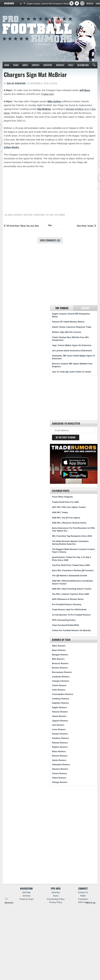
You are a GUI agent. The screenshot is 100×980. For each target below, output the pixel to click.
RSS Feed (83, 902)
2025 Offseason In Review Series (68, 599)
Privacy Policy (56, 902)
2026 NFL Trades (60, 512)
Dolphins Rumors (60, 703)
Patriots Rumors (60, 743)
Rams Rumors (59, 751)
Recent (85, 308)
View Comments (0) (50, 240)
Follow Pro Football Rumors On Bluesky (71, 630)
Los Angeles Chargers (13, 215)
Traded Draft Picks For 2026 (65, 502)
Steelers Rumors (60, 769)
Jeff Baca (85, 90)
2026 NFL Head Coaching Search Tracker (72, 589)
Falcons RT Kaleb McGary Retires (68, 322)
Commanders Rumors (63, 694)
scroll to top (91, 901)
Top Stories (62, 308)
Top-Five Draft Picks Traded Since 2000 (71, 565)
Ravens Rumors (60, 756)
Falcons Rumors (60, 712)
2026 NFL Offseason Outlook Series (69, 523)
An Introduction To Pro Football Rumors (71, 615)
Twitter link (47, 94)
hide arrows (9, 901)
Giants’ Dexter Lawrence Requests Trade (72, 327)
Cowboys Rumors (61, 699)
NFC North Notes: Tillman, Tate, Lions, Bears (23, 226)
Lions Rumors (59, 729)
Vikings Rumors (60, 782)
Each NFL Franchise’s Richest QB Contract (73, 570)
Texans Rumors (60, 773)
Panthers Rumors (60, 738)
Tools (71, 65)
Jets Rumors (58, 725)
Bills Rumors (58, 659)
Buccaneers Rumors (62, 672)
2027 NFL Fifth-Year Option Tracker (69, 507)
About (25, 65)
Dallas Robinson (16, 83)
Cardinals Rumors (61, 677)
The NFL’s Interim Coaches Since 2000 (71, 594)
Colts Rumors (59, 690)
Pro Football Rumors (14, 15)
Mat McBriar (44, 109)
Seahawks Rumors (61, 764)
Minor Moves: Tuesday (85, 226)
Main (50, 225)
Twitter (83, 896)
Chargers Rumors (61, 681)
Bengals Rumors (60, 655)
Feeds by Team (27, 899)
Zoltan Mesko (11, 147)
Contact (36, 65)
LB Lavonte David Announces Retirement (72, 351)
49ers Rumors (59, 646)
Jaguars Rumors (60, 721)
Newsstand (28, 215)
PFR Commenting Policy (64, 620)
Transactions (39, 215)
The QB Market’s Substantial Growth (69, 576)
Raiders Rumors (60, 747)
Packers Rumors (60, 734)
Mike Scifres (54, 101)
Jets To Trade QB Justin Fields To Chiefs (72, 372)
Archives (60, 65)
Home (7, 65)
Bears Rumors (59, 650)
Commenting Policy (56, 899)
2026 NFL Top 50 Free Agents (66, 518)
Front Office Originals (62, 497)
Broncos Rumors (60, 663)
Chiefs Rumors (59, 685)
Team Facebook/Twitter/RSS (65, 625)
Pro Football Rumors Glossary (67, 604)
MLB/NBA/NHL (83, 65)
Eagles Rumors (59, 707)
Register (90, 3)
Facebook (83, 899)
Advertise (48, 65)
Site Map (26, 892)
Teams (16, 65)
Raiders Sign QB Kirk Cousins (66, 332)
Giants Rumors (59, 716)
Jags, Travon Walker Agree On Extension (72, 345)
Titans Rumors (59, 778)
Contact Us (83, 892)
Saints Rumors (59, 760)
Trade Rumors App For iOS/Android (69, 610)
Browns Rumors (60, 668)
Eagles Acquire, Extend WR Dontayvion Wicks (48, 4)
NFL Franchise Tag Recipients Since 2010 (72, 536)
